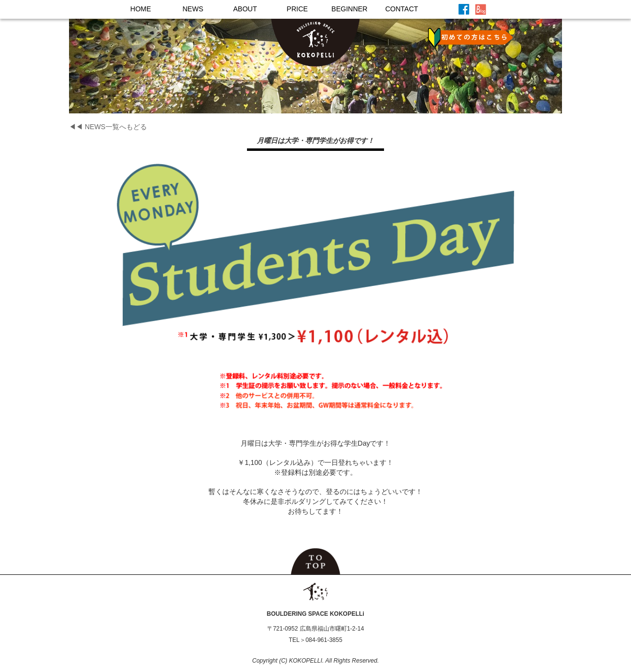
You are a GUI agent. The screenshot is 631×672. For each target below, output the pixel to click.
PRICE (298, 9)
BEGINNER (349, 9)
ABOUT (245, 9)
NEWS (193, 9)
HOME (140, 9)
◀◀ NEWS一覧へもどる (108, 127)
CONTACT (402, 9)
